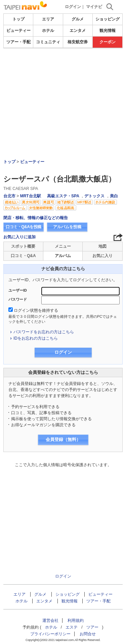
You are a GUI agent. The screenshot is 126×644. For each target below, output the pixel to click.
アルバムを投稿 (67, 227)
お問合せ (88, 634)
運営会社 (50, 621)
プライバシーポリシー (50, 634)
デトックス (94, 196)
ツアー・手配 (18, 42)
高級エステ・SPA (63, 196)
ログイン (73, 7)
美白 (114, 196)
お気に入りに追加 (19, 237)
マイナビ (94, 7)
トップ (18, 19)
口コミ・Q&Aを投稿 (24, 227)
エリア (48, 19)
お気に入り (102, 256)
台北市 (9, 196)
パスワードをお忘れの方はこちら (44, 332)
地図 (102, 246)
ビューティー (18, 31)
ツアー (92, 627)
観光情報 (108, 31)
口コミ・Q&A (23, 256)
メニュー (63, 246)
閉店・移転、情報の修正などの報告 (36, 218)
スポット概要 (23, 246)
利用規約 (76, 621)
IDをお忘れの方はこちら (36, 338)
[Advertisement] (63, 68)
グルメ (78, 19)
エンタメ (78, 31)
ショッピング (108, 19)
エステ (72, 627)
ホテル (48, 31)
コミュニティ (48, 42)
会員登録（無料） (63, 439)
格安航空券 (78, 42)
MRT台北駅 (31, 196)
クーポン (108, 42)
